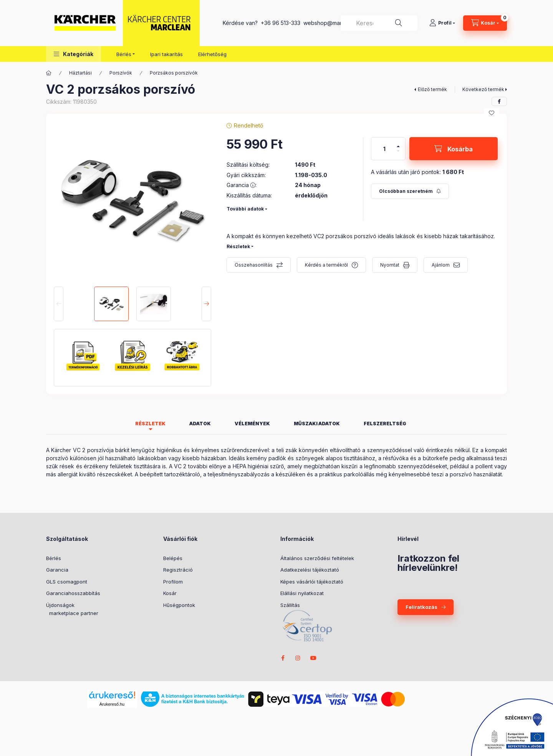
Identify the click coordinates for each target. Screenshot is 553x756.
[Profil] (442, 23)
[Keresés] (399, 23)
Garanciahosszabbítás (73, 593)
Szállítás (290, 605)
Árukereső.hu (112, 704)
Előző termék (432, 89)
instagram (298, 658)
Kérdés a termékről (326, 265)
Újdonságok (60, 605)
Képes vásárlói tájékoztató (312, 582)
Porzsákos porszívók (174, 73)
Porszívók (121, 73)
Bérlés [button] (124, 54)
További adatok (245, 209)
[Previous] (59, 304)
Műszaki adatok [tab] (317, 424)
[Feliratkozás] (410, 191)
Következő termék (483, 89)
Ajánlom (441, 265)
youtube (313, 658)
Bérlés (54, 558)
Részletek (238, 246)
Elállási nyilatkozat (302, 593)
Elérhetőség (212, 54)
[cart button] (485, 23)
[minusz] (398, 151)
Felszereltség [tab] (385, 424)
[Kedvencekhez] (492, 113)
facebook (283, 658)
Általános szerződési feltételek (317, 558)
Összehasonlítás (254, 265)
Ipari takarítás (166, 54)
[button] (74, 54)
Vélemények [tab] (252, 424)
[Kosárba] (454, 149)
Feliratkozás (421, 607)
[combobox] (379, 23)
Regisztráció (178, 570)
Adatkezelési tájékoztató (310, 570)
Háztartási (80, 73)
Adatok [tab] (200, 424)
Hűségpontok (179, 605)
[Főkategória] (49, 73)
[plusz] (398, 146)
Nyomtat (390, 265)
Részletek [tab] (150, 424)
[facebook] (499, 101)
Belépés (173, 558)
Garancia (57, 570)
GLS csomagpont (67, 582)
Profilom (173, 582)
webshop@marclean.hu (333, 23)
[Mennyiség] (384, 149)
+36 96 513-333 (281, 23)
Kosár (170, 593)
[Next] (206, 304)
